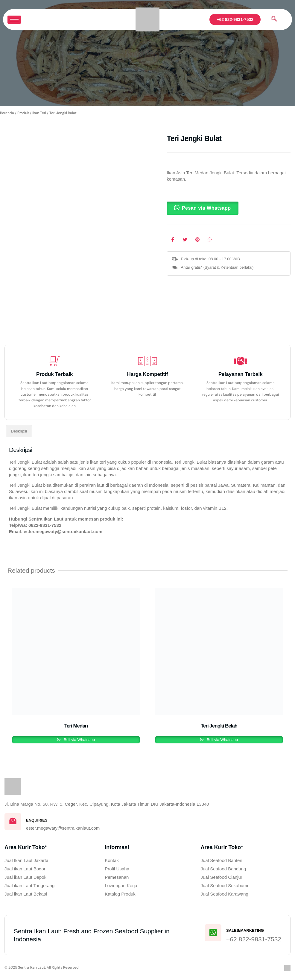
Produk (23, 113)
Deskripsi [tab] (19, 431)
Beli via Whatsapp (79, 740)
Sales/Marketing (245, 930)
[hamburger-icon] (14, 20)
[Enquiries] (13, 822)
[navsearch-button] (274, 19)
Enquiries (37, 820)
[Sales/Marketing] (213, 933)
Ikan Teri (39, 113)
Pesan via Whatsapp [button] (206, 208)
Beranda (7, 113)
